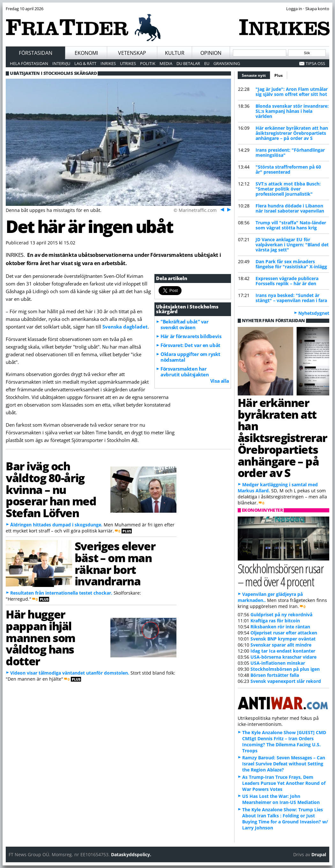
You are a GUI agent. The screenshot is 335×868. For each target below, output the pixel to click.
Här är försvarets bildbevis (191, 336)
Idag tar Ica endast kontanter (283, 651)
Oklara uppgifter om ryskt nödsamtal (190, 357)
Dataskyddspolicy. (131, 854)
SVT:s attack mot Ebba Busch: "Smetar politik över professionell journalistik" (288, 189)
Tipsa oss (315, 63)
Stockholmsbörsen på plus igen (285, 669)
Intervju (61, 63)
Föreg (222, 209)
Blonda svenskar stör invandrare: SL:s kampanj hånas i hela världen (292, 111)
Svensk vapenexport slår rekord (286, 681)
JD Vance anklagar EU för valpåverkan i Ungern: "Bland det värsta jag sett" (292, 245)
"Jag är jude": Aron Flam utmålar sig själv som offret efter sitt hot (292, 92)
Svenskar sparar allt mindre (281, 645)
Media (166, 63)
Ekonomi (86, 53)
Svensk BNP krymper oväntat (283, 639)
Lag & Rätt (85, 63)
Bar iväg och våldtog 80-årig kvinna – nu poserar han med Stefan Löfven (51, 489)
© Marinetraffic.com (195, 210)
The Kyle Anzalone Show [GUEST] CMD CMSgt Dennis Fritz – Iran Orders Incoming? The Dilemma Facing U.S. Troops (284, 741)
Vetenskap (132, 53)
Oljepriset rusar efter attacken (284, 633)
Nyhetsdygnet (314, 313)
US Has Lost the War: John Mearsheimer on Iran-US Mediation (281, 799)
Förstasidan (36, 53)
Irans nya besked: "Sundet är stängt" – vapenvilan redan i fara (291, 298)
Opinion (211, 53)
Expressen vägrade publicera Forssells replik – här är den (287, 281)
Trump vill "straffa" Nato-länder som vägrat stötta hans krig (291, 225)
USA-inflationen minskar (278, 663)
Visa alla (220, 381)
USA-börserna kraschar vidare (283, 657)
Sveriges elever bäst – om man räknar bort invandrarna (115, 563)
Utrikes (128, 63)
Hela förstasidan (29, 63)
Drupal (319, 854)
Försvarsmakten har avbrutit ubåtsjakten (185, 372)
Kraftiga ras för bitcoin (275, 621)
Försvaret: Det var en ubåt (190, 345)
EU (207, 63)
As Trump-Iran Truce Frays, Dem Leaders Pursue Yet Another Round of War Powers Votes (284, 783)
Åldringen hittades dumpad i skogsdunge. (56, 525)
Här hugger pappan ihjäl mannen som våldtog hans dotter (41, 637)
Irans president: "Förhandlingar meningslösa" (290, 152)
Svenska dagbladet (125, 327)
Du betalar (188, 63)
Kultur (175, 53)
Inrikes (108, 63)
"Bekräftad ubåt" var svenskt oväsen (184, 324)
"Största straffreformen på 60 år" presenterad (288, 169)
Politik (148, 63)
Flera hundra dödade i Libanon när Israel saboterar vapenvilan (290, 208)
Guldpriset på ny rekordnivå (281, 615)
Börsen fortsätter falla (275, 675)
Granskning (227, 63)
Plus (279, 75)
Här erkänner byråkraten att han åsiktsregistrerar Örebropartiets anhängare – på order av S (292, 133)
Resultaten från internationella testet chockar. (61, 593)
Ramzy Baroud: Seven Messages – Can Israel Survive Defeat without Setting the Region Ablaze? (284, 764)
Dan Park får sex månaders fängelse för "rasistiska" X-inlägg (291, 264)
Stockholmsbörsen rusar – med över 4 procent (281, 575)
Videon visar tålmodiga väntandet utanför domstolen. (70, 673)
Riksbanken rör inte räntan (280, 627)
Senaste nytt (256, 75)
